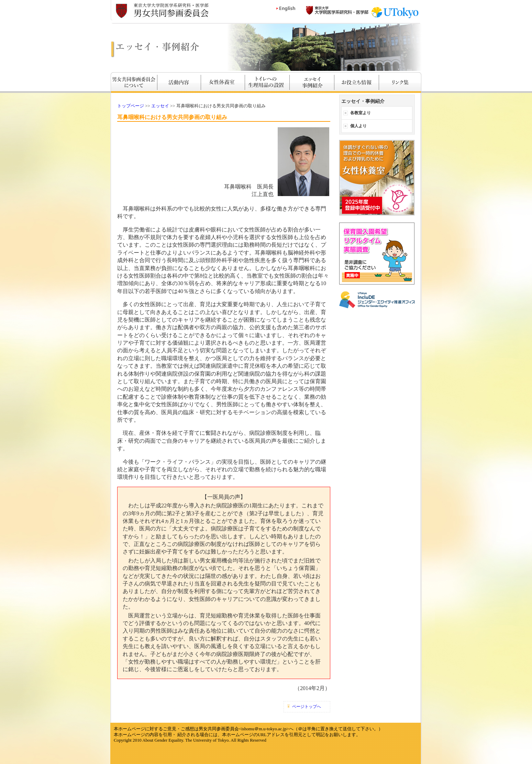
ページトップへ (307, 707)
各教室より (361, 113)
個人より (358, 126)
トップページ (131, 106)
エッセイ (160, 106)
